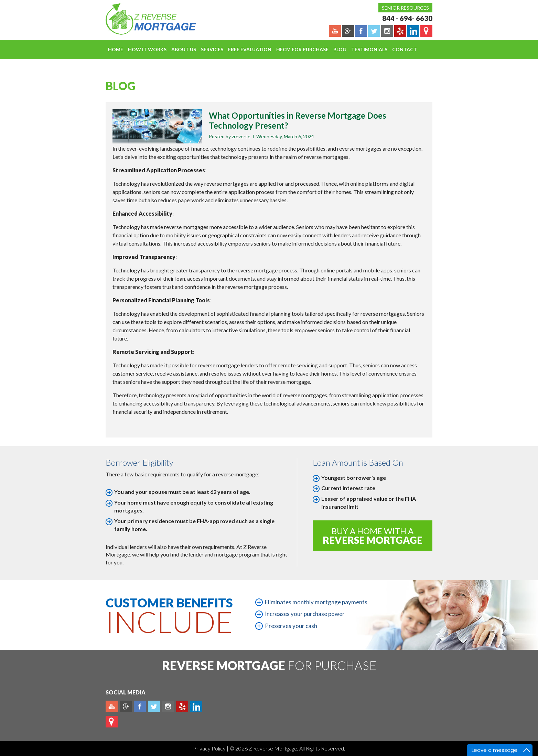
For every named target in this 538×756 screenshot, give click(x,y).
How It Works (147, 49)
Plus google (126, 706)
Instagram (168, 706)
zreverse (241, 136)
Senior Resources (405, 8)
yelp (182, 706)
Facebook (140, 706)
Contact (405, 49)
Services (212, 49)
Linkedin (196, 706)
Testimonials (369, 49)
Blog (340, 49)
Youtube (112, 706)
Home (116, 49)
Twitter (154, 706)
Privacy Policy (210, 748)
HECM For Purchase (302, 49)
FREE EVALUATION (250, 49)
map (112, 722)
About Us (184, 49)
